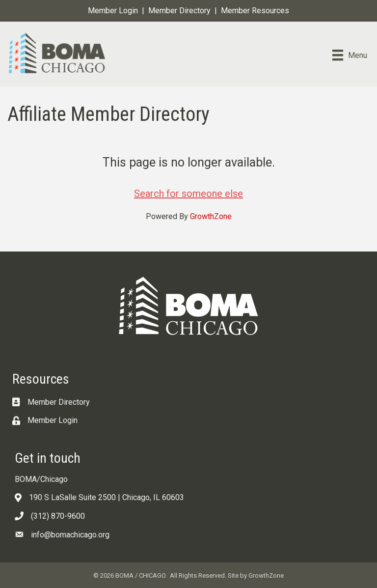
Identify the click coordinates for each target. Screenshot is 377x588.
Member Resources (255, 11)
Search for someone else (188, 194)
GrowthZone (211, 216)
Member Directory (179, 11)
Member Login (113, 11)
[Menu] (350, 55)
